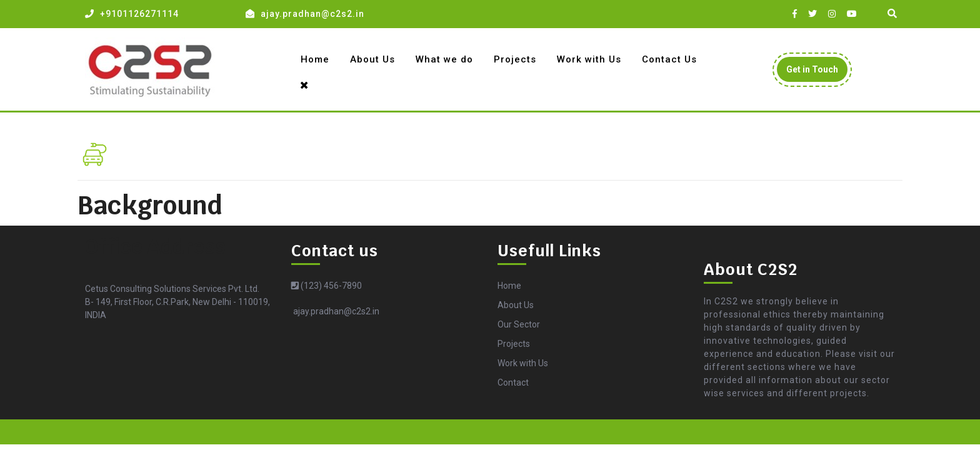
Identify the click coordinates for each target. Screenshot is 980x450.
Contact (513, 382)
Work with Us (589, 59)
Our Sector (519, 324)
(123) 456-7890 (327, 286)
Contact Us (669, 59)
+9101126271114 (139, 14)
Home (315, 59)
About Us (372, 59)
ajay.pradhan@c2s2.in (312, 14)
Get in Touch (817, 72)
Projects (515, 59)
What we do (444, 59)
